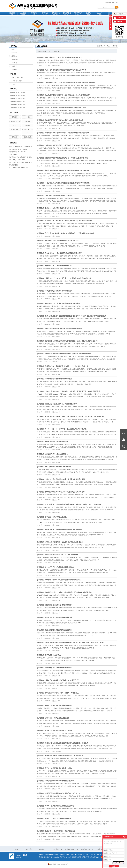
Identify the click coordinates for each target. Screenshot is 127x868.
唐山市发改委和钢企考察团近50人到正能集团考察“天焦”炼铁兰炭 (67, 170)
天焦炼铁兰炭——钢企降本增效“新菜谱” (59, 266)
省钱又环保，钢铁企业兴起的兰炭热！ (58, 718)
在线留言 (120, 18)
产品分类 (14, 84)
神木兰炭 (28, 117)
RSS (113, 2)
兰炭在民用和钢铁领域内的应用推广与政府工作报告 (62, 793)
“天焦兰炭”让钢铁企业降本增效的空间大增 (59, 781)
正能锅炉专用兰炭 (15, 130)
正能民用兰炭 (28, 137)
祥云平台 (62, 857)
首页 (17, 849)
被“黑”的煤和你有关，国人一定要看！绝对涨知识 (62, 693)
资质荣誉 (14, 66)
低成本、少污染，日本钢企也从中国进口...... (60, 818)
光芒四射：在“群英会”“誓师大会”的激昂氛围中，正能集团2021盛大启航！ (70, 233)
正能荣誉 (89, 14)
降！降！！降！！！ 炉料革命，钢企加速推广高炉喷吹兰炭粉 (66, 429)
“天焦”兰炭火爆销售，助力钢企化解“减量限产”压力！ (63, 680)
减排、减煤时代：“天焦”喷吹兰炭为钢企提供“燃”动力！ (64, 57)
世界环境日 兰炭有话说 (53, 655)
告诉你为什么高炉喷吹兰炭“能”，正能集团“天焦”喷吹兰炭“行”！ (67, 133)
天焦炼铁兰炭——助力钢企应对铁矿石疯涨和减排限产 (63, 253)
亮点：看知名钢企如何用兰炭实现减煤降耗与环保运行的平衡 (65, 70)
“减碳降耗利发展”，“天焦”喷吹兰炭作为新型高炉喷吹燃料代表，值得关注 (70, 82)
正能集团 (15, 137)
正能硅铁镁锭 (56, 14)
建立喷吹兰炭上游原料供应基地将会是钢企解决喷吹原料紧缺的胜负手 (69, 221)
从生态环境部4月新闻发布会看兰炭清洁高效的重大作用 (64, 328)
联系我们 (14, 70)
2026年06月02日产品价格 (18, 99)
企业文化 (100, 14)
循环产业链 (45, 14)
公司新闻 (41, 57)
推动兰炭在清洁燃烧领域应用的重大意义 (59, 617)
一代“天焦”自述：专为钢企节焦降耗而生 (59, 668)
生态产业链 (55, 849)
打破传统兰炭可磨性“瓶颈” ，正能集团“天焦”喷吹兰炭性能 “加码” (67, 145)
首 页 (108, 46)
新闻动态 (34, 14)
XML (117, 2)
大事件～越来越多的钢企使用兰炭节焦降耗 (59, 806)
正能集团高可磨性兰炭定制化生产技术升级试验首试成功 (64, 120)
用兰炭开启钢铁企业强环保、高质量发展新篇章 (61, 404)
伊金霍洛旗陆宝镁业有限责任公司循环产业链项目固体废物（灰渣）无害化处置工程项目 (75, 643)
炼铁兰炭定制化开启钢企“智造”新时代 (58, 467)
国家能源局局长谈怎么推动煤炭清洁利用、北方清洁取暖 (64, 756)
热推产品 (95, 857)
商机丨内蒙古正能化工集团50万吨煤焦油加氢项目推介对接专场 (66, 743)
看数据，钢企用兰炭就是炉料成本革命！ (59, 705)
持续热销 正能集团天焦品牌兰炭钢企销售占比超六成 (63, 580)
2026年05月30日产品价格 (18, 102)
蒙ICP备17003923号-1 (45, 857)
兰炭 (15, 126)
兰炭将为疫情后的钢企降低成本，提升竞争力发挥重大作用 (65, 479)
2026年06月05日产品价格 (18, 92)
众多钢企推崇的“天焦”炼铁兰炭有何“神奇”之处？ (62, 208)
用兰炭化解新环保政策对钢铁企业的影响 (59, 768)
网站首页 (12, 14)
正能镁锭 (28, 121)
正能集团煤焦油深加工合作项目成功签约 (59, 605)
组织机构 (14, 56)
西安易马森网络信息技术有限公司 (82, 857)
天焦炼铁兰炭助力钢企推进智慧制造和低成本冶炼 (62, 241)
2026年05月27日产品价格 (18, 108)
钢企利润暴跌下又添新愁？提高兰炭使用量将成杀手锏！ (64, 529)
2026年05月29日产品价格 (18, 105)
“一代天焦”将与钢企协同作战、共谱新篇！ (59, 196)
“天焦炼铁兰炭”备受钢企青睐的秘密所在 (59, 291)
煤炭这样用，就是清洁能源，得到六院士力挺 (60, 831)
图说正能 (14, 53)
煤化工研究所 (78, 14)
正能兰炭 (15, 117)
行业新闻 (41, 379)
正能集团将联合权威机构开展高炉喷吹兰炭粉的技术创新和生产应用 (68, 354)
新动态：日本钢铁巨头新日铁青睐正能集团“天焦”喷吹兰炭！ (65, 108)
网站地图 (108, 2)
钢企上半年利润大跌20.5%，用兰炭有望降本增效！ (62, 555)
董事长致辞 (15, 59)
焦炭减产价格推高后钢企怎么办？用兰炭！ (59, 730)
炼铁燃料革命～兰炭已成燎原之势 (56, 442)
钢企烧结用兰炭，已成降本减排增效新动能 (59, 567)
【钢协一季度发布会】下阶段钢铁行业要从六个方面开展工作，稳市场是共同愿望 (72, 391)
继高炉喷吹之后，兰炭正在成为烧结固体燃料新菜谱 (62, 303)
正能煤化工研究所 (17, 81)
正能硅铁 (28, 126)
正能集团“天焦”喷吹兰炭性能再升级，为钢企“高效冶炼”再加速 (66, 158)
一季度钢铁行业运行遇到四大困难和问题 (59, 379)
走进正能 (23, 14)
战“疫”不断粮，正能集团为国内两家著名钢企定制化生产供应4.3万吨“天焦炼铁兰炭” (73, 504)
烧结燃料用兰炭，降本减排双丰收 (56, 454)
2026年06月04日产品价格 (18, 95)
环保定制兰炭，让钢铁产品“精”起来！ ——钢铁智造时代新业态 (66, 366)
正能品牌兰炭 (67, 14)
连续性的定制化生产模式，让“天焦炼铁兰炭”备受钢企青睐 (65, 492)
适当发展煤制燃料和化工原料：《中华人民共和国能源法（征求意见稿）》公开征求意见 (75, 416)
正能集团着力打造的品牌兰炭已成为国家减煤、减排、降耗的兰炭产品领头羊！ (72, 341)
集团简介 (14, 49)
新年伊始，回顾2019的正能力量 (56, 517)
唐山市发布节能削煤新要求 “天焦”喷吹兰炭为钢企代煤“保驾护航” (67, 95)
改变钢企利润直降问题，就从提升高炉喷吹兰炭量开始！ (64, 542)
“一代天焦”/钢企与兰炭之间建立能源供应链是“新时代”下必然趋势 (67, 183)
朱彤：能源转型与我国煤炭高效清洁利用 (59, 630)
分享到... (120, 21)
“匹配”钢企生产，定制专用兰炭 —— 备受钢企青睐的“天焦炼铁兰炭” (68, 278)
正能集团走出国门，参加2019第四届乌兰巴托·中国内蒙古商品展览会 (68, 592)
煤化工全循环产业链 (17, 77)
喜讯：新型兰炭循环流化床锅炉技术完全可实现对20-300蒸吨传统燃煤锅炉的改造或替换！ (76, 316)
